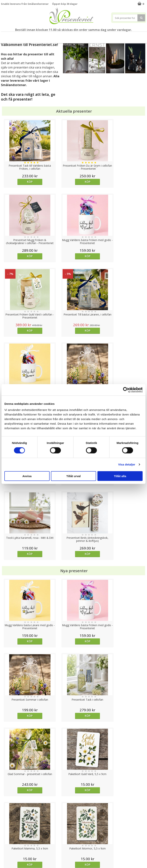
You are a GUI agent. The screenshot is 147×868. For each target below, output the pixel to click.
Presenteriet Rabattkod (16, 845)
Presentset (68, 36)
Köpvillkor (7, 834)
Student (41, 36)
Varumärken (9, 828)
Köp (19, 182)
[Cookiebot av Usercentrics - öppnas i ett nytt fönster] (126, 390)
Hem (104, 36)
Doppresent (9, 857)
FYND (81, 44)
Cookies (6, 822)
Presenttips (88, 36)
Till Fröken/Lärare (22, 36)
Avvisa (27, 476)
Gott (139, 36)
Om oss (6, 839)
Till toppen (74, 809)
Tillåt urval (74, 476)
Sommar (53, 36)
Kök (116, 36)
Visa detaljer (127, 464)
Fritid (127, 36)
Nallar (5, 851)
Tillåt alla (120, 476)
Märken (69, 44)
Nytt (5, 36)
